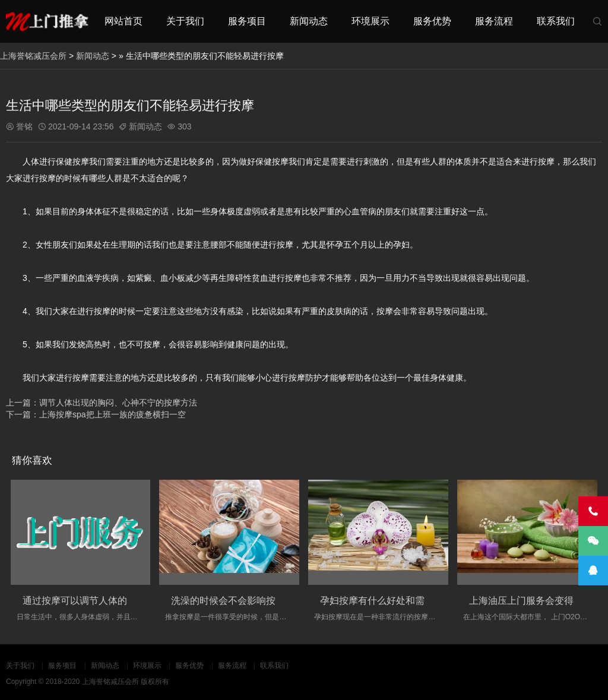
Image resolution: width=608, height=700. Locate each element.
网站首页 (123, 21)
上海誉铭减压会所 (33, 56)
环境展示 (370, 21)
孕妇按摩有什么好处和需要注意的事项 (401, 601)
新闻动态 (309, 21)
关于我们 (185, 21)
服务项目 (247, 21)
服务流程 (494, 21)
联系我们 (556, 21)
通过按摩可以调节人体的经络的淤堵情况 (108, 601)
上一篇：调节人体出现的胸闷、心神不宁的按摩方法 (102, 403)
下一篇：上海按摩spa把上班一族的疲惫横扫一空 (96, 414)
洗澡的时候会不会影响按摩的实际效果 (252, 601)
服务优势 (432, 21)
